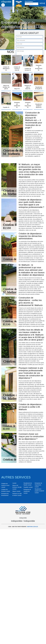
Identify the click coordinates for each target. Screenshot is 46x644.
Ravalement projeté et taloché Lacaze (39, 491)
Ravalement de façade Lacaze (28, 484)
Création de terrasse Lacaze (6, 490)
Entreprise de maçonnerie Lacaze (38, 485)
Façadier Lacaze (28, 487)
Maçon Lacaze (16, 491)
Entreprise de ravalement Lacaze (27, 491)
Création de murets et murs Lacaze (5, 485)
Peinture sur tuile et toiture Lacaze (17, 494)
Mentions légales (33, 527)
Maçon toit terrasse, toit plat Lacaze (17, 487)
